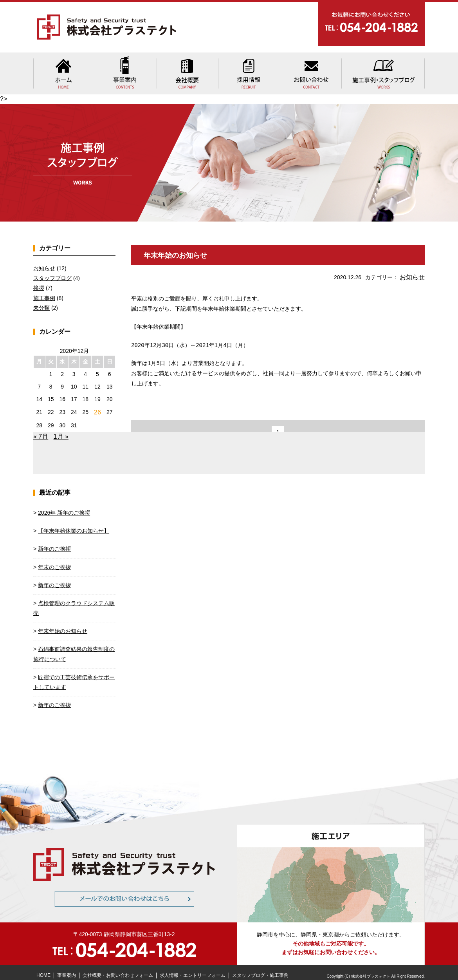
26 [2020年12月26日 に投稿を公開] (98, 405)
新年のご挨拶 (54, 541)
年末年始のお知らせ (179, 248)
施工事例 (44, 291)
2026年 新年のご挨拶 (64, 505)
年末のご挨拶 (54, 559)
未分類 (41, 301)
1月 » (61, 429)
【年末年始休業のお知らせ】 (74, 523)
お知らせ (414, 270)
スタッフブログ (52, 271)
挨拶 (39, 281)
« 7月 (41, 429)
